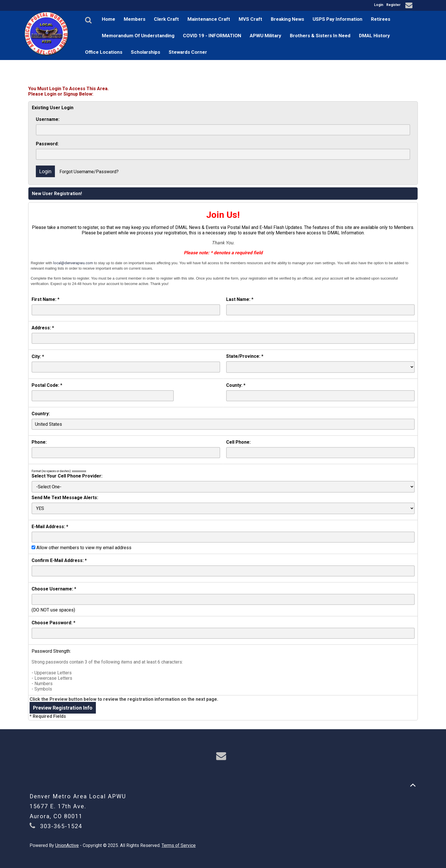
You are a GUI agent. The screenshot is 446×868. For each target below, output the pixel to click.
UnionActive (67, 845)
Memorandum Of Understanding (138, 36)
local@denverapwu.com (73, 263)
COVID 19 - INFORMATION (212, 36)
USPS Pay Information (337, 19)
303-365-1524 (61, 826)
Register (393, 5)
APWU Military (266, 36)
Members (135, 19)
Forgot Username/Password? (89, 172)
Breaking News (287, 19)
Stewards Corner (188, 52)
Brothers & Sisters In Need (320, 36)
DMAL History (374, 36)
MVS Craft (250, 19)
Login (379, 5)
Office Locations (104, 52)
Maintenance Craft (209, 19)
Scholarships (145, 52)
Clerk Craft (166, 19)
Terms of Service (179, 845)
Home (109, 19)
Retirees (381, 19)
